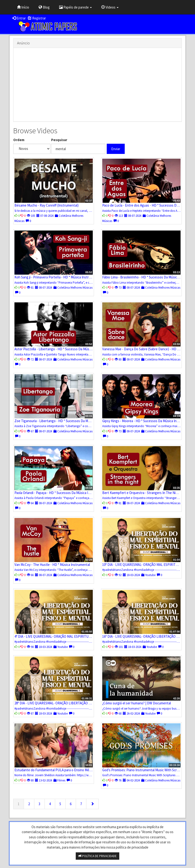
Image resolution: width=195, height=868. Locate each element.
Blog (44, 7)
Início (23, 7)
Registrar (37, 18)
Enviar (116, 149)
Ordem (19, 140)
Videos (110, 7)
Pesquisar (59, 140)
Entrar (19, 18)
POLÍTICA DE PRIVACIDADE (97, 856)
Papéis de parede (75, 7)
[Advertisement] (97, 85)
